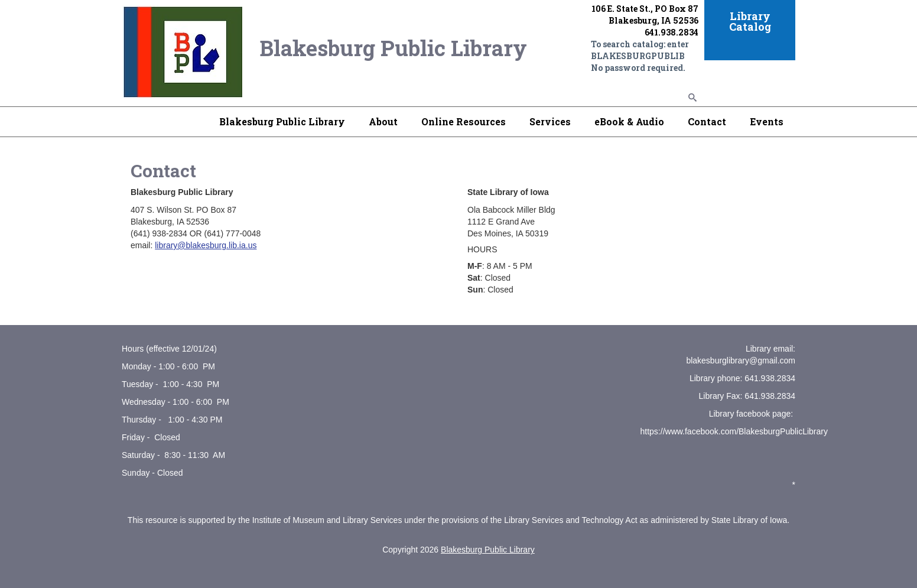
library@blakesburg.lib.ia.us (206, 245)
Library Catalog (750, 21)
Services (550, 121)
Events (767, 121)
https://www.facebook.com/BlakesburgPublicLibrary (734, 431)
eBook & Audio (629, 121)
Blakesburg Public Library (282, 121)
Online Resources (464, 121)
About (383, 121)
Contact (707, 121)
